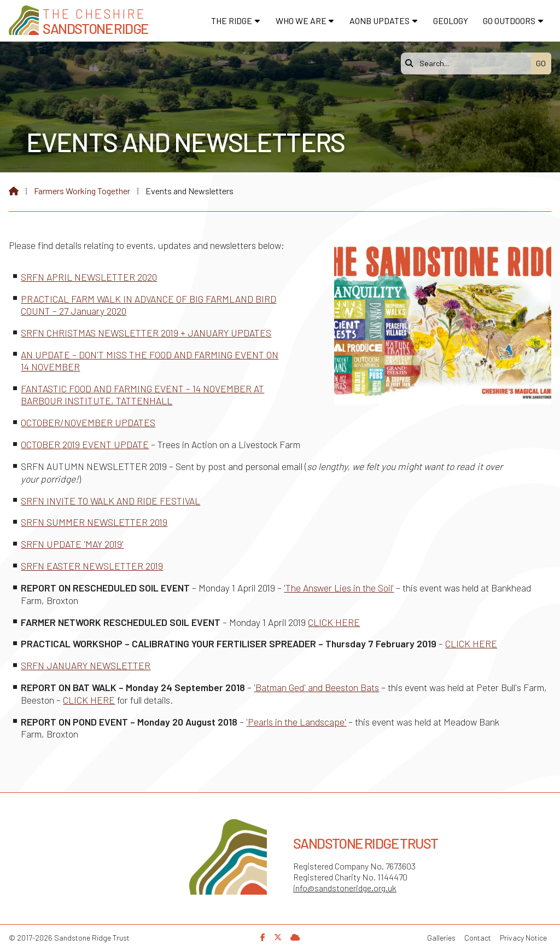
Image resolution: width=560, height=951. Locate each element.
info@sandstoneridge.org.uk (345, 888)
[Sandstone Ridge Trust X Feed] (278, 937)
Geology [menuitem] (451, 21)
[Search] (469, 63)
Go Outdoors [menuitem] (509, 21)
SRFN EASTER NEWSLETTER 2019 (92, 566)
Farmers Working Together (82, 191)
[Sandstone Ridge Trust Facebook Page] (263, 937)
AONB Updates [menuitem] (380, 21)
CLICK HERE (334, 622)
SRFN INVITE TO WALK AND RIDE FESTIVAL (110, 501)
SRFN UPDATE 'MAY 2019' (72, 544)
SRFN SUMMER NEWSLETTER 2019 (94, 522)
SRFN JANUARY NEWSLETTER (86, 665)
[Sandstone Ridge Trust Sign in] (295, 937)
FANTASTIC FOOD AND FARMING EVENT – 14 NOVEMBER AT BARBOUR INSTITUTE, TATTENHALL (142, 395)
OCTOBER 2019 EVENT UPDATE (85, 444)
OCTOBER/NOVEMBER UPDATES (88, 422)
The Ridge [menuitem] (232, 21)
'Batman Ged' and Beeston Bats (316, 687)
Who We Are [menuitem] (301, 21)
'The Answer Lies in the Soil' (339, 588)
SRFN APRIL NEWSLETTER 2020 (89, 277)
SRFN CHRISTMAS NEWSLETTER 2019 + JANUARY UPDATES (146, 333)
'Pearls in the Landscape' (296, 722)
